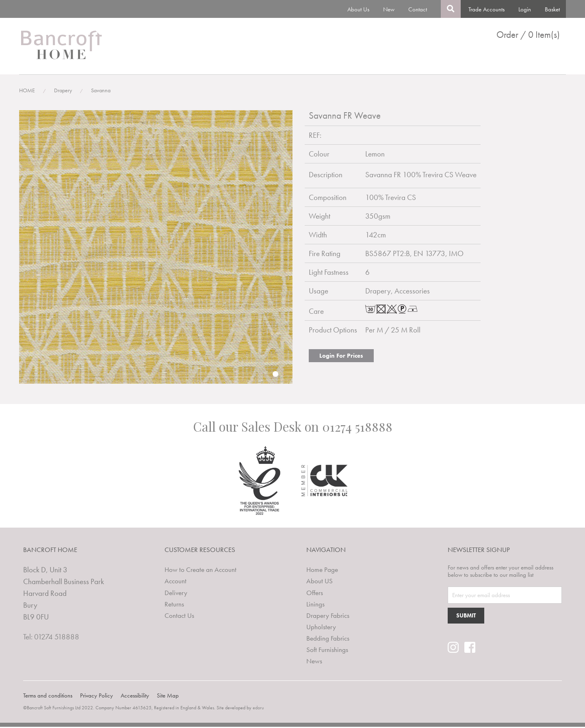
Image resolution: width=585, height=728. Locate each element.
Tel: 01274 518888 (51, 639)
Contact (418, 9)
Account (175, 582)
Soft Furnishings (327, 651)
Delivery (176, 594)
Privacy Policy (96, 697)
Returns (174, 605)
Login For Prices (341, 358)
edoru (258, 709)
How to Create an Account (200, 572)
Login (525, 9)
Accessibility (135, 697)
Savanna (101, 93)
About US (320, 582)
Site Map (168, 697)
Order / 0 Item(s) (528, 35)
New (389, 9)
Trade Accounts (486, 9)
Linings (307, 60)
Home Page (322, 572)
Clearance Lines (509, 60)
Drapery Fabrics (352, 60)
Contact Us (179, 617)
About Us (358, 9)
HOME (27, 93)
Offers (315, 594)
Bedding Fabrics (452, 60)
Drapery (63, 93)
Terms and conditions (48, 697)
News (552, 60)
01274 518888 (357, 429)
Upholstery (402, 60)
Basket (552, 9)
